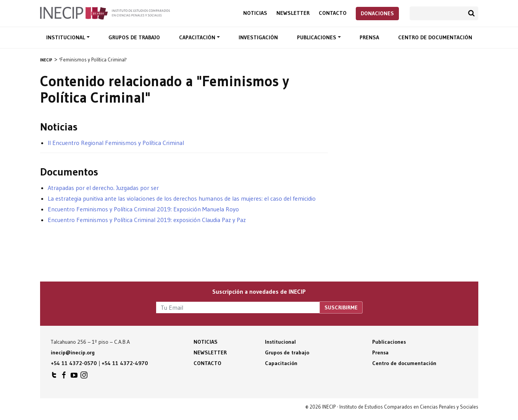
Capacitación (198, 37)
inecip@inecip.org (73, 352)
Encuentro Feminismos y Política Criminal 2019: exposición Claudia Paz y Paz (147, 220)
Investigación (258, 37)
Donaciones (377, 13)
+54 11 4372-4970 (125, 363)
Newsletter (293, 13)
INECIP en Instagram (84, 377)
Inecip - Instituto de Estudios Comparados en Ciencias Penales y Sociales (105, 13)
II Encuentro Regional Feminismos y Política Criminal (116, 143)
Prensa (369, 37)
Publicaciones (317, 37)
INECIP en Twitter (54, 377)
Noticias (255, 13)
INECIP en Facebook (64, 377)
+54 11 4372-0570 (74, 363)
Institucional (66, 37)
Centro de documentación (435, 37)
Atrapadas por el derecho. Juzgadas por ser (103, 188)
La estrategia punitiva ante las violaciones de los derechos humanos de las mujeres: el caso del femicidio (182, 198)
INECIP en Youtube (74, 377)
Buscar (471, 13)
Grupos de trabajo (134, 37)
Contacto (333, 13)
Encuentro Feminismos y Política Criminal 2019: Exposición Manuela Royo (143, 209)
